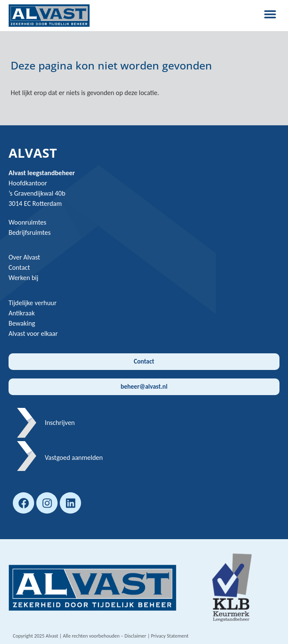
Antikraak (22, 313)
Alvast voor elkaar (33, 334)
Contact (19, 267)
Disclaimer (135, 636)
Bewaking (22, 323)
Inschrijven (60, 423)
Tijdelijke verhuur (33, 303)
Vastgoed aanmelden (74, 458)
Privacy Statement (170, 636)
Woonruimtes (28, 222)
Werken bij (23, 278)
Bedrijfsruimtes (30, 232)
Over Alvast (24, 257)
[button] (270, 14)
